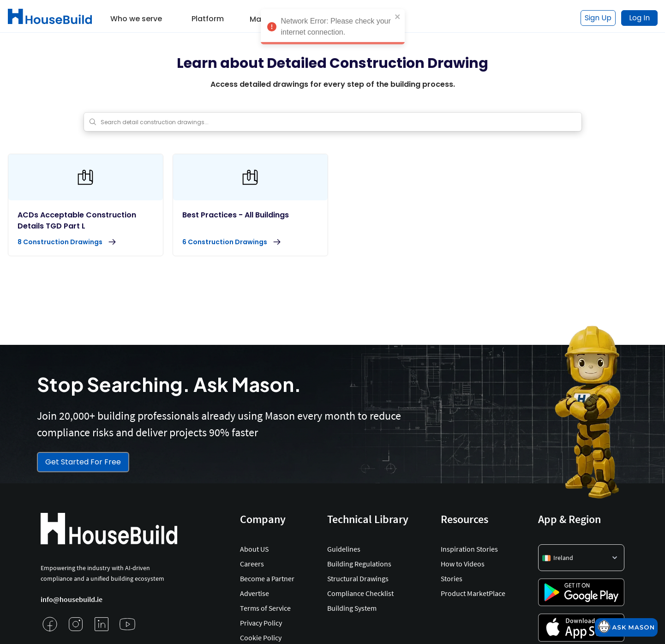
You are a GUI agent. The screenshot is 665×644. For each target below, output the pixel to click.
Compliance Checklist (360, 593)
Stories (452, 578)
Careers (252, 564)
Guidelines (344, 549)
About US (254, 549)
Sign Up (598, 18)
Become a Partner (267, 578)
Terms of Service (265, 608)
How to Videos (463, 564)
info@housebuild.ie (72, 599)
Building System (352, 608)
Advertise (255, 593)
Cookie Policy (261, 638)
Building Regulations (359, 564)
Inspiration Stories (469, 549)
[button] (136, 16)
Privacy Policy (261, 623)
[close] (398, 13)
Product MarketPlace (473, 593)
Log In (639, 18)
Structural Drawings (358, 578)
